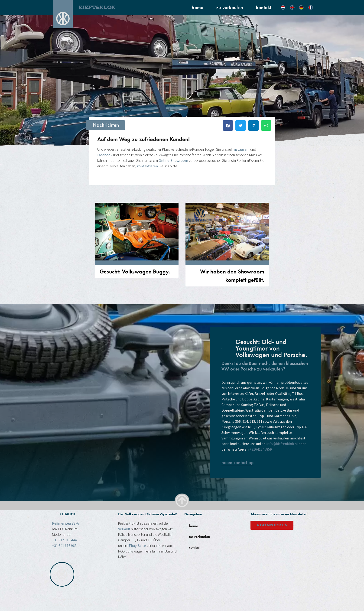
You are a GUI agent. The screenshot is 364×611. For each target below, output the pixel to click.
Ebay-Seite (137, 546)
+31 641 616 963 (64, 546)
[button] (228, 125)
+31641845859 (261, 449)
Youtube (252, 599)
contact (195, 547)
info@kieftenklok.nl (282, 444)
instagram (235, 599)
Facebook (105, 155)
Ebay (265, 599)
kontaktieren (147, 166)
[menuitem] (283, 7)
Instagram (241, 149)
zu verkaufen (230, 7)
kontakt (264, 7)
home (198, 7)
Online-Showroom (173, 161)
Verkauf (124, 529)
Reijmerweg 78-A (65, 523)
